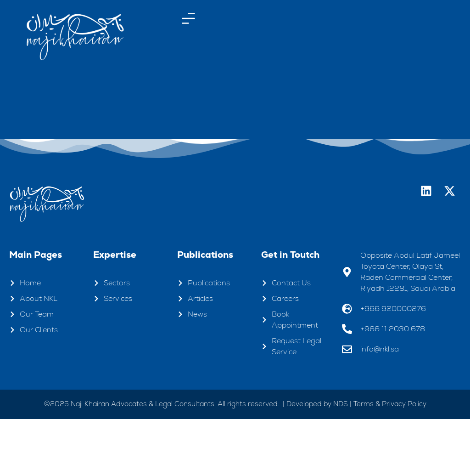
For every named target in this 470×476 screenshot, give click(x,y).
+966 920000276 (393, 365)
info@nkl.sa (380, 405)
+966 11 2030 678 (393, 385)
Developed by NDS (317, 460)
